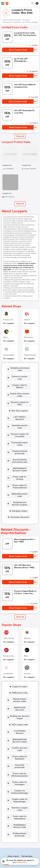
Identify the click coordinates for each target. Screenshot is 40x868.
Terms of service (33, 854)
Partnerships (27, 833)
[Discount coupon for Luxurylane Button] (19, 428)
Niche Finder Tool (21, 836)
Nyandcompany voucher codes (20, 688)
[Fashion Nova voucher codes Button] (19, 392)
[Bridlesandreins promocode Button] (19, 811)
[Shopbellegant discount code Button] (19, 803)
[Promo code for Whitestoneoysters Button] (19, 754)
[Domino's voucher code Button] (19, 377)
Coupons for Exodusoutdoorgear (20, 771)
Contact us (21, 840)
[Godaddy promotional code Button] (19, 369)
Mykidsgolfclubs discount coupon (20, 724)
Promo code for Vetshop (20, 470)
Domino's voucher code (20, 377)
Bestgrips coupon (20, 499)
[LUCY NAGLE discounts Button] (19, 415)
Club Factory (9, 627)
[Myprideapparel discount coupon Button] (19, 462)
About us (10, 840)
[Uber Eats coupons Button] (19, 408)
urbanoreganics (10, 355)
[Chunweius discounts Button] (19, 505)
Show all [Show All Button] (20, 136)
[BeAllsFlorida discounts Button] (19, 696)
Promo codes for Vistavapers (20, 762)
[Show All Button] (20, 605)
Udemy (27, 320)
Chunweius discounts (20, 505)
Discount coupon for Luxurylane (20, 428)
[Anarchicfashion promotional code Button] (19, 454)
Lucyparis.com (7, 165)
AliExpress (28, 337)
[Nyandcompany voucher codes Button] (19, 688)
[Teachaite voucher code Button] (19, 421)
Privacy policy (22, 854)
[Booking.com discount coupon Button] (19, 703)
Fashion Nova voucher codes (20, 392)
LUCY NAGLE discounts (20, 415)
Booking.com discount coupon (20, 703)
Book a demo (13, 833)
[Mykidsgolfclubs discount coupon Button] (19, 724)
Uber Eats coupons (20, 408)
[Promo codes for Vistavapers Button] (19, 762)
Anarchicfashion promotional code (20, 454)
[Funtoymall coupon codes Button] (19, 437)
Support (31, 840)
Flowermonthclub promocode (20, 445)
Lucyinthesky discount (20, 717)
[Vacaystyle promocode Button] (19, 746)
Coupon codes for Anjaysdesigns (20, 779)
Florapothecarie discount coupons (20, 492)
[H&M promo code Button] (19, 681)
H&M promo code (20, 681)
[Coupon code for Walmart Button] (19, 384)
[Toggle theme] (37, 3)
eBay (5, 337)
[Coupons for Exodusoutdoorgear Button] (19, 771)
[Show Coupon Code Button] (18, 50)
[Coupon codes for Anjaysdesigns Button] (19, 779)
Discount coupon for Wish (20, 401)
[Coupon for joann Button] (19, 675)
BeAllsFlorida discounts (20, 696)
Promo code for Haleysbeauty (20, 794)
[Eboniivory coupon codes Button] (19, 787)
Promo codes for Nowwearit (20, 739)
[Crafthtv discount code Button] (19, 731)
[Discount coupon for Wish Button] (19, 401)
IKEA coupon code (20, 711)
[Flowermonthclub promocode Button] (19, 445)
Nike (26, 644)
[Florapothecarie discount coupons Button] (19, 492)
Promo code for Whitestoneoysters (20, 754)
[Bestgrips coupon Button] (19, 499)
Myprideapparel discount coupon (20, 462)
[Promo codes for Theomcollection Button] (19, 477)
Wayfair (27, 627)
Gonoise (27, 662)
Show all (20, 605)
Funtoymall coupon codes (20, 437)
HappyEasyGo (30, 355)
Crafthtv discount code (20, 731)
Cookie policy (22, 862)
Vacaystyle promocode (20, 746)
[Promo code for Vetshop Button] (19, 470)
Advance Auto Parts (12, 644)
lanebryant (8, 662)
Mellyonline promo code (20, 484)
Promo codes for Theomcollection (20, 477)
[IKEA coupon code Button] (19, 711)
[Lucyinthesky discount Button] (19, 717)
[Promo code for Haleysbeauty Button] (19, 794)
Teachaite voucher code (20, 421)
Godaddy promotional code (20, 369)
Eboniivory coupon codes (20, 787)
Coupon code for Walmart (20, 384)
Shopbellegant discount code (20, 803)
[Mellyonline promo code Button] (19, 484)
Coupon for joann (20, 675)
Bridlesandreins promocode (20, 811)
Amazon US (8, 320)
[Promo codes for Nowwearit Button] (19, 739)
